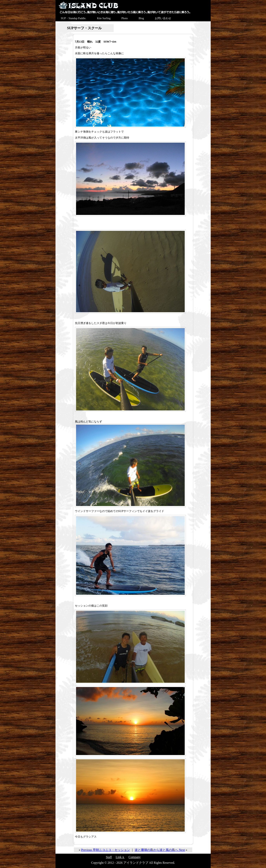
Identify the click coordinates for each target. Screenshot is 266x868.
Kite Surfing (104, 18)
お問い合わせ (163, 18)
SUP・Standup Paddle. (74, 18)
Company (135, 857)
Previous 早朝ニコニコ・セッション (106, 850)
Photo (125, 18)
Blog (141, 18)
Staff (109, 857)
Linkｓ (120, 857)
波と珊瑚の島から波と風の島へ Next (160, 850)
